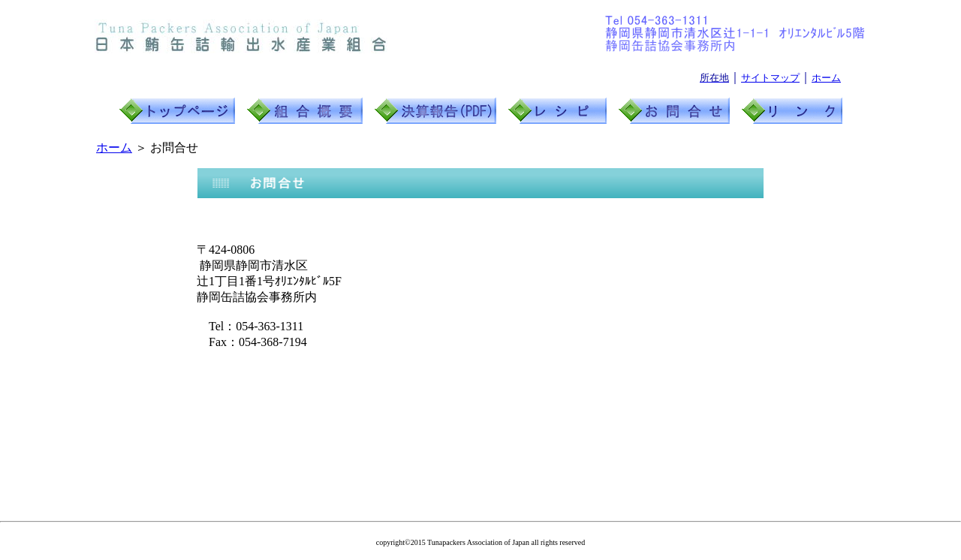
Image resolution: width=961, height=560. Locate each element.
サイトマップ (770, 78)
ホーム (826, 78)
